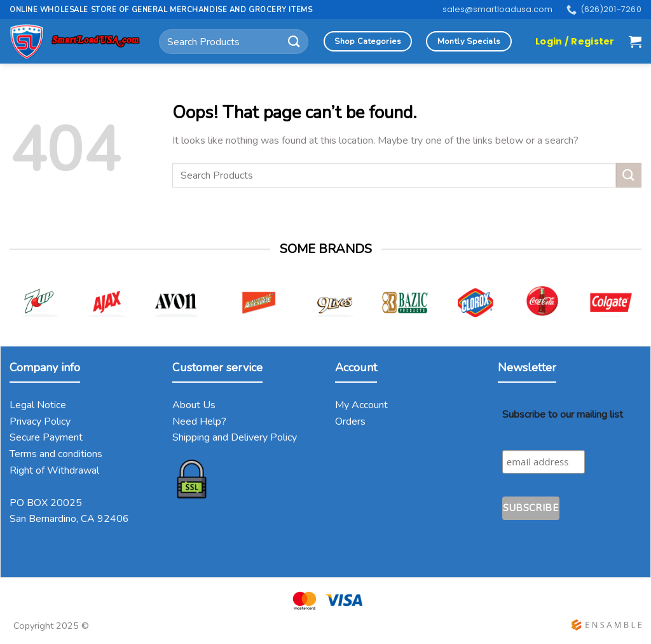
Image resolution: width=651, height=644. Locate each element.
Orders (350, 421)
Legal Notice (38, 405)
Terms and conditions (56, 454)
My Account (361, 405)
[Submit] (294, 42)
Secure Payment (46, 437)
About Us (194, 405)
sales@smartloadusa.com (497, 9)
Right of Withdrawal (54, 470)
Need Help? (199, 421)
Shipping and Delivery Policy (235, 437)
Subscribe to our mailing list (563, 414)
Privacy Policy (40, 421)
